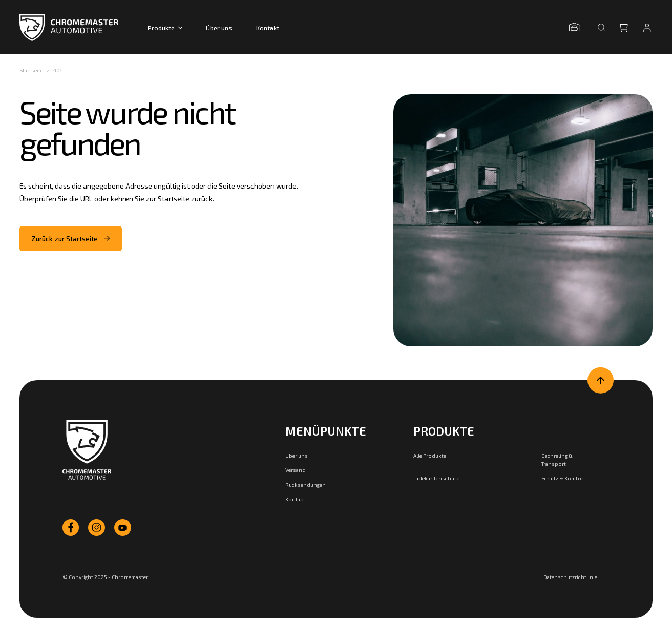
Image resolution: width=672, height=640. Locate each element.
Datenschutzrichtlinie (570, 577)
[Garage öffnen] (577, 28)
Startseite (31, 70)
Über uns (219, 28)
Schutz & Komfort (563, 478)
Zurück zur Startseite (71, 239)
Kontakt (268, 28)
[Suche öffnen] (602, 28)
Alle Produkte (430, 456)
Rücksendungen (306, 485)
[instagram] (97, 528)
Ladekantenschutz (436, 478)
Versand (296, 470)
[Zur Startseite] (87, 450)
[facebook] (71, 528)
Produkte (165, 28)
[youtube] (123, 528)
